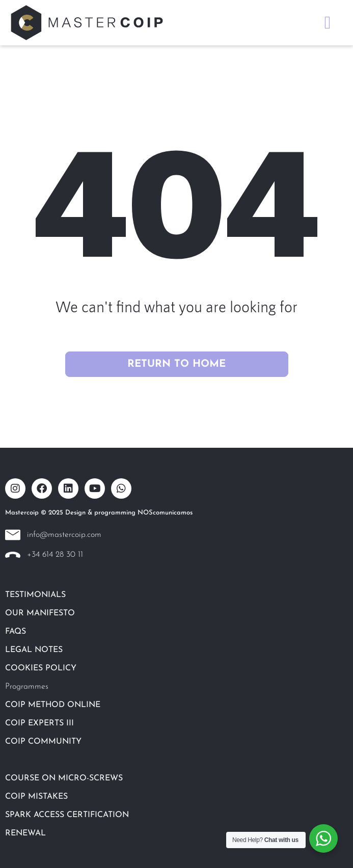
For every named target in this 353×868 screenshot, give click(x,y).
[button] (328, 23)
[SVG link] (87, 23)
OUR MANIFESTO (40, 613)
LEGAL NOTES (34, 650)
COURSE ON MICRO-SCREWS (64, 778)
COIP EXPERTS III (39, 723)
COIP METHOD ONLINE (53, 705)
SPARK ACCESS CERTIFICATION (67, 815)
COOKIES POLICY (41, 668)
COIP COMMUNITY (43, 742)
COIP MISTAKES (36, 797)
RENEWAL (25, 833)
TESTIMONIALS (35, 595)
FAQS (16, 632)
